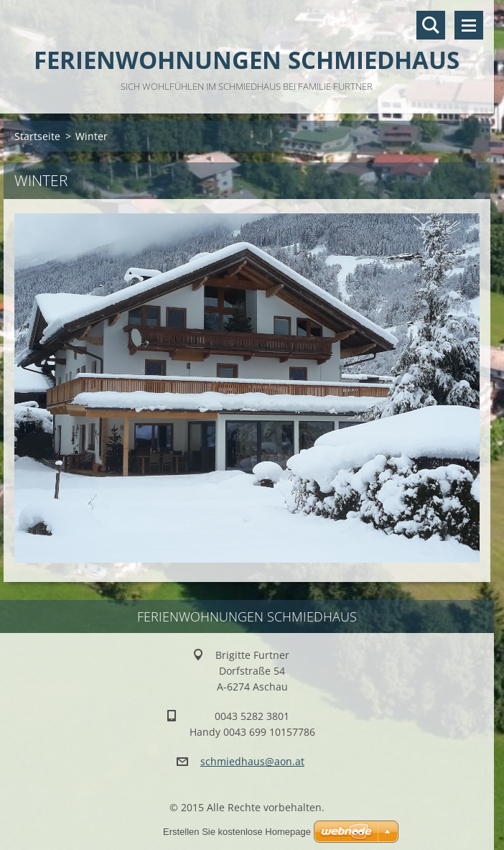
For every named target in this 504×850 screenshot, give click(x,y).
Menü (469, 25)
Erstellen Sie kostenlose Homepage (237, 832)
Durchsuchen (431, 25)
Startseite (37, 136)
